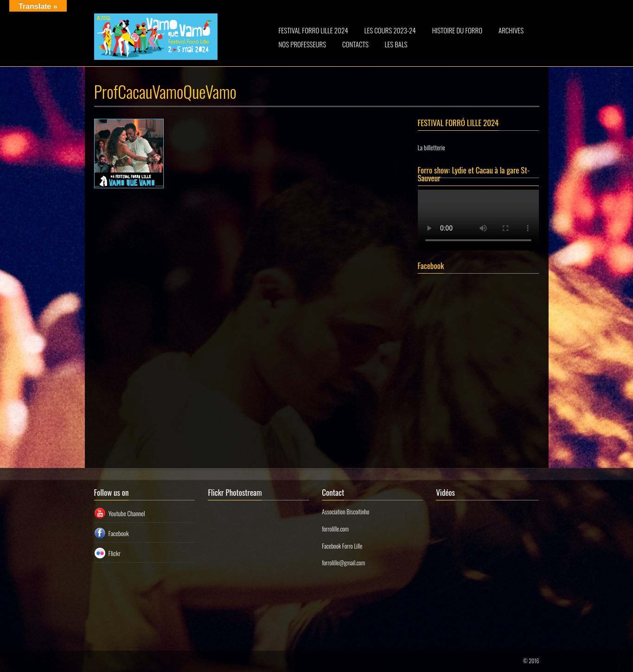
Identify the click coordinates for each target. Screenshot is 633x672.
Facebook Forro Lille (342, 546)
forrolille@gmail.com (343, 563)
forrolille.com (335, 529)
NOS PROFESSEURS (303, 44)
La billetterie (432, 147)
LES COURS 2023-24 (390, 30)
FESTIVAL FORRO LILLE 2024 (313, 30)
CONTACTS (355, 44)
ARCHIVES (511, 30)
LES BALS (396, 44)
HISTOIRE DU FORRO (457, 30)
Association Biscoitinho (345, 512)
